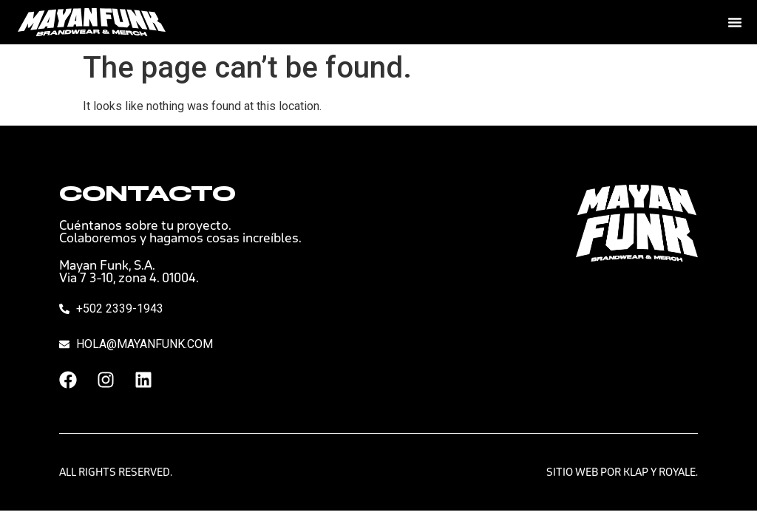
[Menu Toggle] (735, 22)
